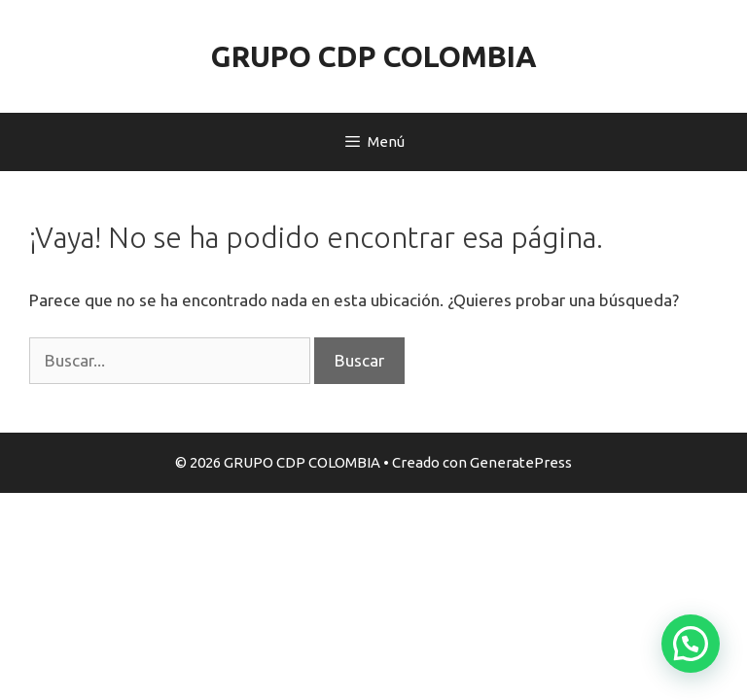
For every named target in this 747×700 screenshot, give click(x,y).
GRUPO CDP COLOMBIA (374, 56)
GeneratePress (521, 462)
